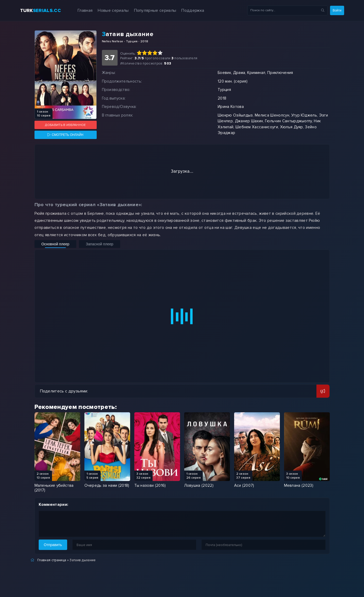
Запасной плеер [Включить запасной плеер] (87, 244)
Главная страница (52, 560)
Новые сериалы (107, 10)
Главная (79, 10)
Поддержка (186, 10)
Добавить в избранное (65, 125)
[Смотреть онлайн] (66, 135)
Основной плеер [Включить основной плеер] (51, 244)
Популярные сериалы (149, 10)
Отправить (53, 545)
